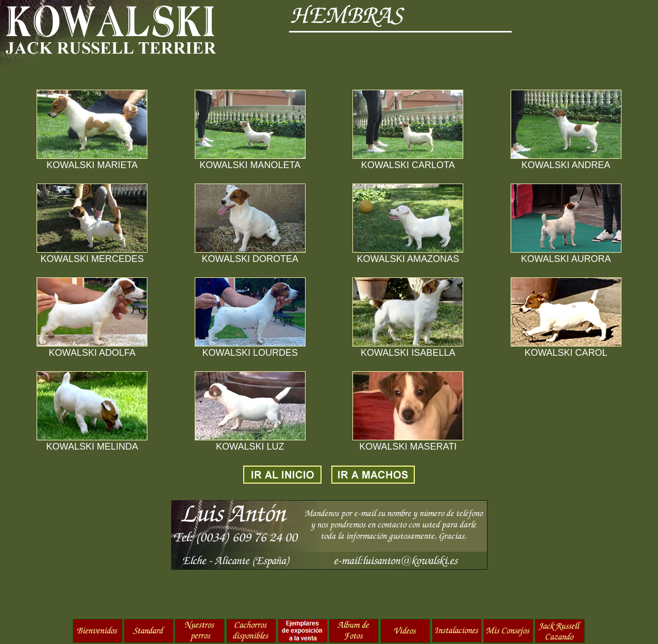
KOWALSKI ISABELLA (408, 353)
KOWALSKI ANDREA (566, 165)
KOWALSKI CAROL (566, 353)
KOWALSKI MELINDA (92, 447)
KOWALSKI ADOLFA (92, 353)
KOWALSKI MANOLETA (250, 165)
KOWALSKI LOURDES (250, 353)
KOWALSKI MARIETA (92, 165)
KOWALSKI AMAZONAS (408, 259)
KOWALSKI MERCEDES (92, 259)
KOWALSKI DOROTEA (250, 259)
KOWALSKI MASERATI (408, 447)
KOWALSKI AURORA (566, 259)
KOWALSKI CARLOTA (408, 165)
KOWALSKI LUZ (250, 447)
